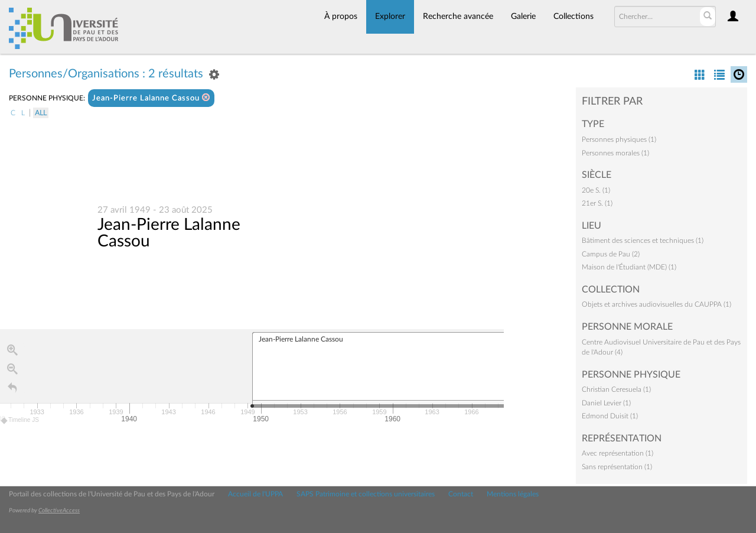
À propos (341, 17)
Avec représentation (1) (617, 453)
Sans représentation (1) (617, 467)
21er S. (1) (597, 203)
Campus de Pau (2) (611, 254)
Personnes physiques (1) (619, 139)
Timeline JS (20, 420)
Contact (461, 494)
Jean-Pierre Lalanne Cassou (151, 98)
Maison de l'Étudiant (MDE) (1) (629, 267)
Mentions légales (513, 494)
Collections (573, 17)
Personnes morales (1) (615, 153)
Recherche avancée (458, 17)
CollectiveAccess (59, 511)
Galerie (523, 17)
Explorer (390, 17)
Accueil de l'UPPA (255, 494)
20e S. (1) (596, 190)
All (41, 113)
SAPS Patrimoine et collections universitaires (366, 494)
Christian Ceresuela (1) (616, 389)
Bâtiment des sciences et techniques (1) (643, 240)
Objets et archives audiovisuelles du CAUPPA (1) (656, 304)
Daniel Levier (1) (606, 403)
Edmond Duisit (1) (610, 416)
